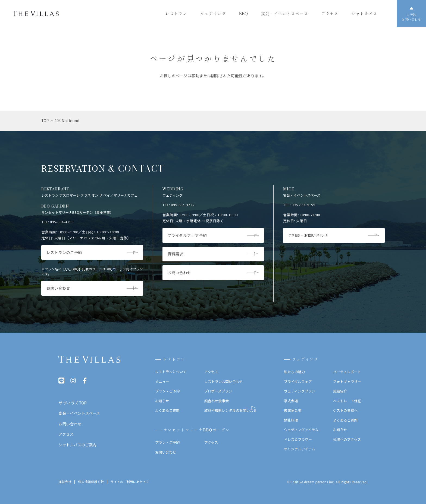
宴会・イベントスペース (284, 14)
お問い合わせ (166, 452)
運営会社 (65, 482)
